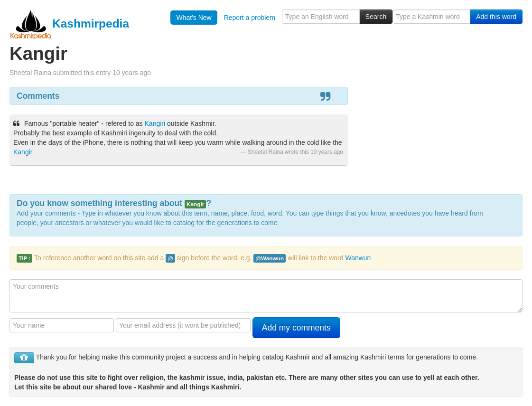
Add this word (496, 17)
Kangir (23, 152)
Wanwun (358, 258)
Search (376, 17)
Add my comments (296, 328)
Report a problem (250, 18)
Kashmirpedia (69, 24)
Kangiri (155, 123)
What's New (194, 18)
